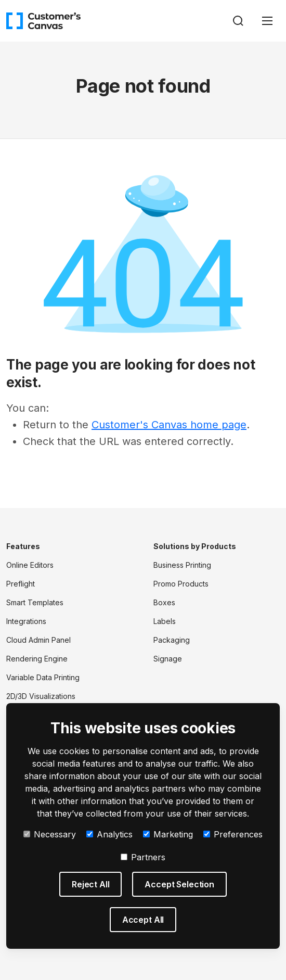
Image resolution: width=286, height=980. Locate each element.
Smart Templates (35, 602)
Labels (165, 621)
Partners (143, 857)
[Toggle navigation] (267, 21)
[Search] (238, 21)
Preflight (21, 584)
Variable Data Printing (43, 677)
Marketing (168, 834)
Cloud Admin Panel (38, 640)
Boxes (164, 602)
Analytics (109, 834)
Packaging (172, 640)
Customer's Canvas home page (169, 425)
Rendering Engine (37, 659)
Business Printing (182, 565)
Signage (168, 659)
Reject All (90, 884)
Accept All (143, 920)
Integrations (26, 621)
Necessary (50, 834)
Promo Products (181, 584)
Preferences (233, 834)
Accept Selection (179, 884)
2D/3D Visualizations (41, 696)
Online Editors (30, 565)
